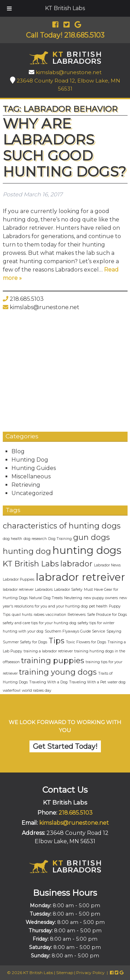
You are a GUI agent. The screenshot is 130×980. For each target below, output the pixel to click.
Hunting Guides (34, 468)
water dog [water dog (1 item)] (116, 682)
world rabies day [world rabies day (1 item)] (37, 691)
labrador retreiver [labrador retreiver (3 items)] (80, 577)
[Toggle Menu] (9, 8)
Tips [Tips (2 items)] (57, 641)
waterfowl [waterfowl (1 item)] (12, 691)
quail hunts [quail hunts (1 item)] (22, 615)
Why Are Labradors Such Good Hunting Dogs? (65, 147)
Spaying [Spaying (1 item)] (114, 631)
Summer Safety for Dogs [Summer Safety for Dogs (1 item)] (25, 642)
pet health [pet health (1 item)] (98, 606)
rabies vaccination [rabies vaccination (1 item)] (50, 615)
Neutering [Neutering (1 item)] (73, 598)
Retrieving (26, 485)
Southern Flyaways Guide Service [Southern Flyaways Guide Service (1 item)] (75, 631)
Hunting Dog (30, 460)
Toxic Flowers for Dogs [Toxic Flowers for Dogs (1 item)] (86, 642)
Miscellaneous (31, 476)
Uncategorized (32, 493)
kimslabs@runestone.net (69, 72)
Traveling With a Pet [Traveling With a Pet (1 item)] (88, 682)
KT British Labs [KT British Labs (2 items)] (31, 564)
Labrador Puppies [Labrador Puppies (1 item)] (19, 579)
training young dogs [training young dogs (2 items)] (58, 672)
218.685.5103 (27, 299)
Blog (18, 451)
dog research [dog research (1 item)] (35, 539)
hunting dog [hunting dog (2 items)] (27, 551)
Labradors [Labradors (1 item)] (44, 590)
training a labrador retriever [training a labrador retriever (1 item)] (48, 651)
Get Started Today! (65, 746)
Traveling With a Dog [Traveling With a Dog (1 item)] (48, 682)
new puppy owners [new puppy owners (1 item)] (101, 598)
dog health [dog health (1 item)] (12, 539)
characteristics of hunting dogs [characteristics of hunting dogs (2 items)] (62, 526)
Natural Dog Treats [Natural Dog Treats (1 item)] (46, 598)
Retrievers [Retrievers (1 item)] (77, 615)
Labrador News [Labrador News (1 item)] (107, 565)
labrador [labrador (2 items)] (76, 564)
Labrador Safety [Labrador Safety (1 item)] (68, 590)
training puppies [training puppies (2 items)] (53, 660)
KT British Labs (65, 8)
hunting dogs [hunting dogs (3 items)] (87, 550)
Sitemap (65, 973)
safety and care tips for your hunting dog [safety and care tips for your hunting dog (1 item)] (40, 623)
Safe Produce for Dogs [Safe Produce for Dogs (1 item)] (107, 615)
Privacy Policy (90, 973)
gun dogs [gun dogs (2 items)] (92, 537)
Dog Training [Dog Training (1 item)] (60, 539)
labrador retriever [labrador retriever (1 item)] (18, 590)
